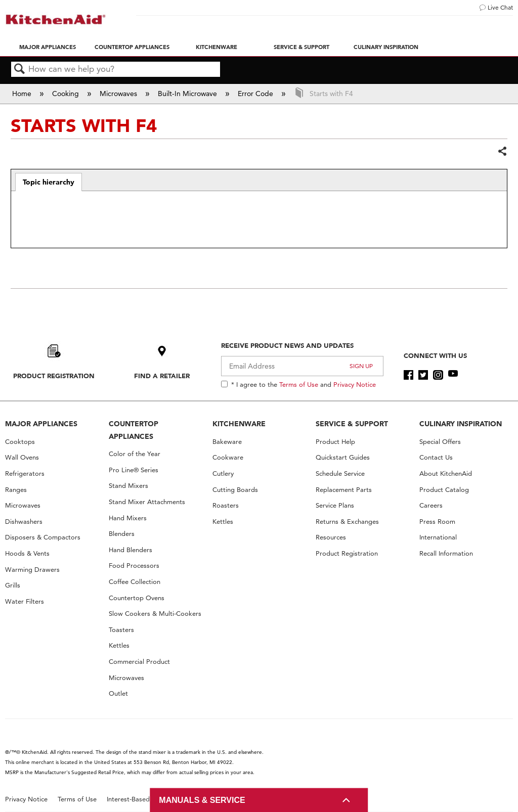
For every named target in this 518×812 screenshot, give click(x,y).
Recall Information (446, 553)
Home (23, 94)
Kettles (119, 645)
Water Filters (25, 601)
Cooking (67, 94)
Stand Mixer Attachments (147, 502)
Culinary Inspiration (386, 47)
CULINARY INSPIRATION (461, 424)
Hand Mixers (128, 518)
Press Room (437, 522)
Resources (331, 537)
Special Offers (440, 442)
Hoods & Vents (27, 553)
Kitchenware (217, 47)
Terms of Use (299, 384)
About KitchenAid (446, 473)
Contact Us (436, 457)
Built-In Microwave (188, 94)
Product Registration (54, 376)
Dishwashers (24, 522)
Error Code (256, 94)
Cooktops (20, 442)
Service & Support (301, 47)
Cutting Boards (235, 490)
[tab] (49, 182)
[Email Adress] (302, 366)
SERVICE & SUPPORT (352, 424)
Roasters (226, 505)
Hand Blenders (131, 550)
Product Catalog (444, 490)
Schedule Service (340, 473)
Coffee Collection (135, 582)
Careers (431, 505)
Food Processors (134, 566)
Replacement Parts (344, 490)
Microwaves (119, 94)
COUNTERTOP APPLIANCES (134, 430)
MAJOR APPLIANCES (41, 424)
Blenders (122, 534)
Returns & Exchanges (347, 522)
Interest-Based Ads (135, 799)
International (438, 537)
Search (20, 70)
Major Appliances (48, 47)
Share (502, 152)
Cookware (228, 457)
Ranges (16, 490)
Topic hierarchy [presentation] (49, 182)
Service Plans (335, 505)
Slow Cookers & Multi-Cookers (155, 614)
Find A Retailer (162, 376)
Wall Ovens (22, 457)
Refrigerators (25, 473)
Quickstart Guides (343, 457)
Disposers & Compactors (43, 537)
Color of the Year (135, 454)
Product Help (335, 442)
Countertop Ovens (137, 598)
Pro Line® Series (134, 470)
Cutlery (223, 473)
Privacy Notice (355, 384)
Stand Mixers (128, 486)
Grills (13, 585)
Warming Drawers (32, 570)
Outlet (118, 693)
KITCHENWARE (239, 424)
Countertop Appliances (132, 47)
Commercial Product (139, 662)
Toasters (121, 630)
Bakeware (227, 442)
